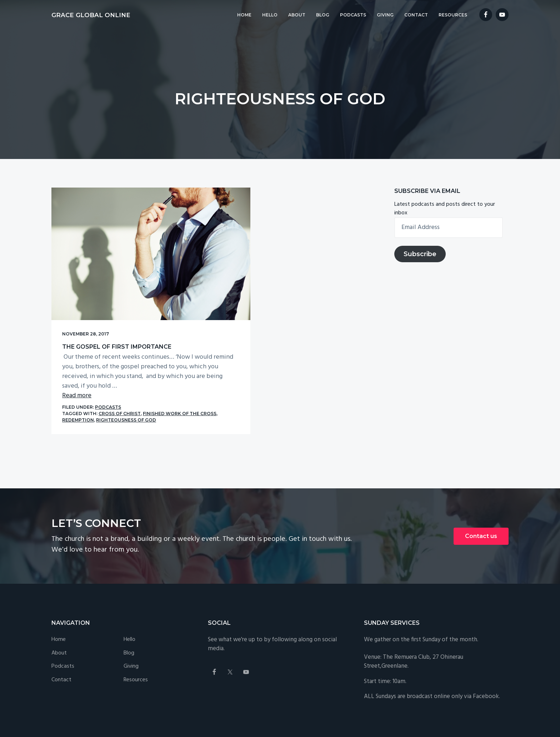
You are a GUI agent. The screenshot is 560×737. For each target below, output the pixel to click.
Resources (136, 648)
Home (59, 607)
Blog (129, 621)
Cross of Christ (120, 396)
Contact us (481, 504)
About (59, 621)
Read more (77, 379)
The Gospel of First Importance (117, 320)
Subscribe (420, 254)
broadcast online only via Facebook (453, 664)
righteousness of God (144, 403)
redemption (96, 403)
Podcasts (108, 390)
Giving (131, 635)
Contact (61, 648)
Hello (129, 607)
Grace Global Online (91, 15)
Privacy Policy (204, 711)
